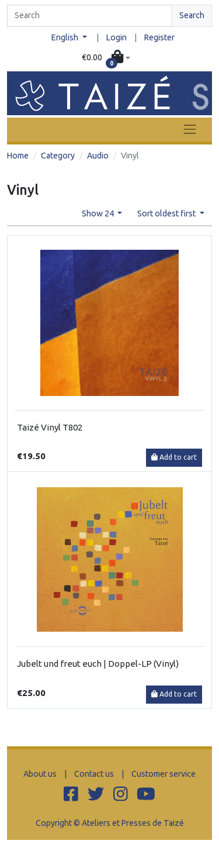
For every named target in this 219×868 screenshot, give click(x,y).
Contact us (94, 774)
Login (117, 37)
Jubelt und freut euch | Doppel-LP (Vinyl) (98, 664)
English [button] (66, 37)
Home (18, 156)
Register (159, 37)
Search (192, 15)
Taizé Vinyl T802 (50, 427)
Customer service (164, 774)
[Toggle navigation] (190, 130)
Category (58, 156)
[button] (106, 58)
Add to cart (174, 457)
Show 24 (99, 213)
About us (40, 774)
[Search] (90, 16)
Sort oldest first (167, 213)
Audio (98, 156)
